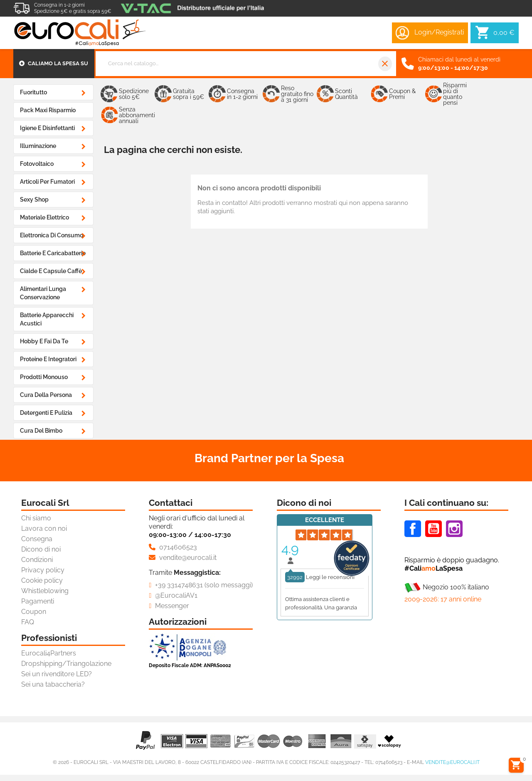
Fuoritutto (33, 92)
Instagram (454, 529)
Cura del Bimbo (41, 431)
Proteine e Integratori (48, 359)
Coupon (34, 612)
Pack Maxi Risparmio (48, 110)
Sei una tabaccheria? (53, 684)
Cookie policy (42, 580)
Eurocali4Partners (49, 653)
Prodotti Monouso (44, 377)
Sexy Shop (34, 200)
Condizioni (37, 560)
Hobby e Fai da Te (44, 341)
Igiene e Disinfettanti (47, 128)
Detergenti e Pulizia (46, 413)
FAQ (28, 622)
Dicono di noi (41, 549)
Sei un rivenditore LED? (57, 674)
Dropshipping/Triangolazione (66, 664)
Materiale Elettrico (44, 217)
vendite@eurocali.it (452, 762)
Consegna (37, 539)
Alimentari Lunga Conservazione (43, 293)
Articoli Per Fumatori (47, 182)
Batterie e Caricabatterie (53, 253)
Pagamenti (38, 601)
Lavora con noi (44, 528)
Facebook (413, 529)
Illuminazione (38, 146)
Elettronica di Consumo (52, 235)
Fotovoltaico (37, 164)
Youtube (433, 529)
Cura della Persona (46, 395)
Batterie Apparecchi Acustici (47, 319)
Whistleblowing (45, 591)
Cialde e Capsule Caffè (51, 271)
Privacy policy (43, 570)
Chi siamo (36, 518)
